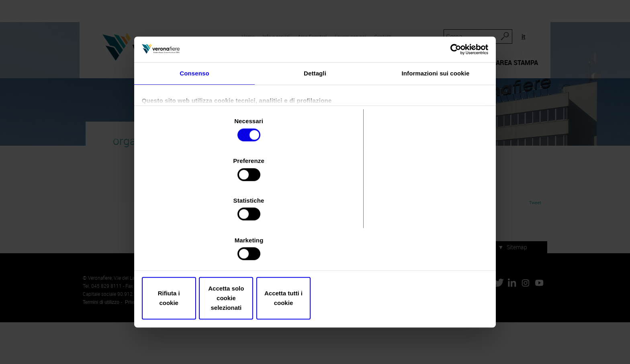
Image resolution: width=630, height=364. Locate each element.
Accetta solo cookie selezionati (315, 277)
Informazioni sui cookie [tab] (436, 108)
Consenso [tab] (194, 108)
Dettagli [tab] (315, 108)
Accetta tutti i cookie (431, 277)
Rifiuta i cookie (199, 277)
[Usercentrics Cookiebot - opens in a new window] (452, 81)
